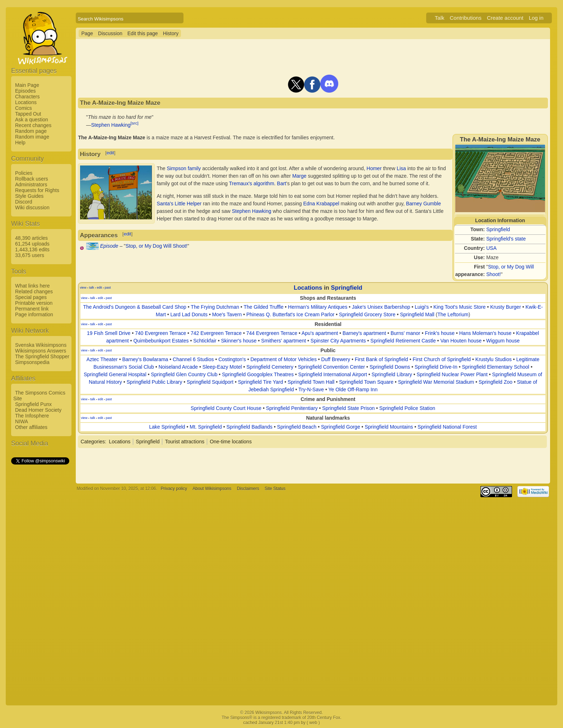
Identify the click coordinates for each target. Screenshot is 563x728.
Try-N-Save (311, 389)
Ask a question (32, 120)
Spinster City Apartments (338, 341)
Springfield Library (392, 374)
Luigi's (422, 307)
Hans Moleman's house (485, 333)
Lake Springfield (167, 427)
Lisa (401, 168)
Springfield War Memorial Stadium (436, 382)
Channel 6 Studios (193, 359)
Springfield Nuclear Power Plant (452, 374)
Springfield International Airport (333, 374)
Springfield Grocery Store (367, 314)
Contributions (466, 18)
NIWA (22, 421)
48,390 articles (31, 238)
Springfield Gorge (341, 427)
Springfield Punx (33, 404)
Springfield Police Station (407, 408)
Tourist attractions (185, 442)
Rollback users (32, 179)
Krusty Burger (506, 307)
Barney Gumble (424, 204)
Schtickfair (205, 341)
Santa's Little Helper (179, 204)
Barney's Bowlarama (145, 359)
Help (20, 143)
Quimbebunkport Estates (161, 341)
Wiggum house (503, 341)
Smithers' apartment (283, 341)
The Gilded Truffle (263, 307)
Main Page (27, 85)
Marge (299, 176)
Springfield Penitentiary (292, 408)
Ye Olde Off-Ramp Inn (353, 389)
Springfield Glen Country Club (184, 374)
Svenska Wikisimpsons (41, 345)
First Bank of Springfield (381, 359)
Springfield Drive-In (436, 367)
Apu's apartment (320, 333)
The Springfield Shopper (42, 356)
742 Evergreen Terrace (216, 333)
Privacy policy (174, 489)
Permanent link (32, 309)
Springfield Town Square (366, 382)
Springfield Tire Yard (261, 382)
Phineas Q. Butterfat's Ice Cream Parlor (290, 314)
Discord (24, 202)
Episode (109, 246)
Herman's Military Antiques (318, 307)
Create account (505, 18)
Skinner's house (239, 341)
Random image (32, 137)
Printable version (34, 303)
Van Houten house (461, 341)
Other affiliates (31, 427)
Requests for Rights (37, 190)
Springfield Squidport (210, 382)
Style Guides (29, 196)
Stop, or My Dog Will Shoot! (157, 246)
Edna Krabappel (321, 204)
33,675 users (30, 255)
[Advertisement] (40, 573)
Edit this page (143, 33)
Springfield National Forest (447, 427)
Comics (24, 108)
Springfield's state (506, 239)
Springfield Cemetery (270, 367)
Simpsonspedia (32, 362)
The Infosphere (32, 416)
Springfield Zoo (495, 382)
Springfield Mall (417, 314)
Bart (281, 183)
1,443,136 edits (32, 249)
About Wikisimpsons (212, 489)
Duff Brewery (336, 359)
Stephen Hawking (111, 125)
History (171, 33)
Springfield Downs (390, 367)
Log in (536, 18)
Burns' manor (406, 333)
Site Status (275, 489)
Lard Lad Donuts (189, 314)
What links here (32, 286)
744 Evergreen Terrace (272, 333)
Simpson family (184, 168)
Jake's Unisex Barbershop (381, 307)
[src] (135, 123)
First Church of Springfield (442, 359)
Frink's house (440, 333)
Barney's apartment (364, 333)
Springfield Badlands (249, 427)
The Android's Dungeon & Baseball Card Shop (135, 307)
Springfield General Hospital (115, 374)
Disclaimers (248, 489)
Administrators (31, 185)
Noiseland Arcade (178, 367)
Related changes (34, 291)
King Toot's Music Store (460, 307)
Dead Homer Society (38, 410)
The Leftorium (453, 314)
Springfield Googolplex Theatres (258, 374)
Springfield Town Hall (311, 382)
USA (491, 248)
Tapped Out (28, 114)
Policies (24, 173)
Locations (26, 102)
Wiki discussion (32, 207)
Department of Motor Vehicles (283, 359)
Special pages (31, 297)
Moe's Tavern (227, 314)
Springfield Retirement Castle (403, 341)
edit (110, 153)
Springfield (498, 229)
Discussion (110, 33)
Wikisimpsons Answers (41, 351)
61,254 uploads (32, 244)
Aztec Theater (102, 359)
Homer (374, 168)
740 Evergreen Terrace (160, 333)
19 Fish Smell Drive (109, 333)
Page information (34, 314)
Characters (27, 97)
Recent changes (33, 125)
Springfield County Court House (226, 408)
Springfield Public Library (155, 382)
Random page (31, 131)
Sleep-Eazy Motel (222, 367)
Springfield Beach (297, 427)
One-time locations (231, 442)
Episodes (25, 91)
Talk (440, 18)
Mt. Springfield (206, 427)
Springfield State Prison (348, 408)
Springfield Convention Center (332, 367)
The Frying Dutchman (215, 307)
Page (87, 33)
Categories (93, 442)
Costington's (232, 359)
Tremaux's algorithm (252, 183)
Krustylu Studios (494, 359)
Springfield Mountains (389, 427)
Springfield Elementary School (495, 367)
